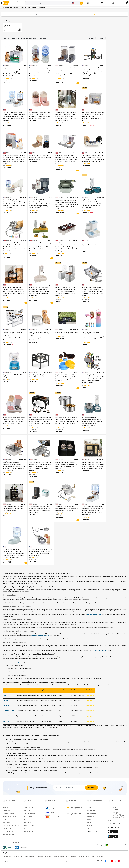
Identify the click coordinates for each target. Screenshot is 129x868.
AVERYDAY (23, 330)
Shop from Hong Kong (44, 856)
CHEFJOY (23, 504)
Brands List (27, 810)
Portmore (90, 819)
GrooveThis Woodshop (100, 153)
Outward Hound (9, 711)
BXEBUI (50, 110)
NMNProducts (48, 372)
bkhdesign (23, 240)
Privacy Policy (63, 861)
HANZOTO (75, 285)
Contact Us (6, 810)
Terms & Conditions (50, 861)
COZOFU (23, 153)
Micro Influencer (8, 831)
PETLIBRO (49, 504)
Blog (25, 828)
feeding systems (19, 662)
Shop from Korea (59, 856)
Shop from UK (18, 856)
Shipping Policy (7, 828)
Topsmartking (48, 330)
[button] (92, 3)
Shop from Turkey (84, 856)
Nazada (23, 415)
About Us (6, 807)
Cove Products (74, 330)
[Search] (81, 3)
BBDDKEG (23, 197)
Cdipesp (75, 372)
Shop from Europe (98, 856)
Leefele (50, 197)
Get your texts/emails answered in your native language (119, 815)
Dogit (24, 372)
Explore (19, 3)
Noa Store (23, 547)
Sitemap (5, 819)
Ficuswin (102, 285)
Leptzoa (49, 66)
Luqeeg (50, 285)
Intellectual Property (9, 816)
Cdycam (49, 240)
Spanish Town (91, 813)
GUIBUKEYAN (100, 372)
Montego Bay (91, 810)
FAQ (25, 819)
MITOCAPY (101, 330)
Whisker (6, 700)
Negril (89, 828)
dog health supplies (94, 614)
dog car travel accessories (40, 636)
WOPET (6, 695)
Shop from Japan (30, 856)
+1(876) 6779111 (115, 823)
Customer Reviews (30, 813)
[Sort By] (33, 14)
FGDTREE (49, 153)
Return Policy (28, 816)
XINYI (103, 110)
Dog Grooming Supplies (99, 650)
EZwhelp (76, 460)
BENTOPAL (49, 547)
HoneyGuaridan (9, 716)
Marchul (76, 153)
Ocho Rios (90, 825)
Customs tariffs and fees (11, 825)
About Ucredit (28, 822)
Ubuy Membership (8, 835)
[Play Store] (113, 837)
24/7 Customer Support (118, 809)
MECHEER (49, 415)
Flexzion (23, 110)
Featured (100, 38)
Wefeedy (75, 66)
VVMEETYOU (101, 197)
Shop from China (71, 856)
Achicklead (22, 460)
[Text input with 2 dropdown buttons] (48, 3)
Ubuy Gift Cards (29, 825)
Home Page (6, 7)
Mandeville (90, 816)
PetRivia (76, 110)
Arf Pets (6, 721)
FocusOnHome (100, 460)
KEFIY (76, 504)
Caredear (23, 285)
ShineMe (76, 415)
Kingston (89, 807)
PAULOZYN (23, 66)
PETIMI (50, 460)
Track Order (6, 822)
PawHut (102, 66)
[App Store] (113, 832)
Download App (28, 807)
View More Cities (92, 831)
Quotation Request (9, 813)
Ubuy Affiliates (28, 831)
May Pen (89, 822)
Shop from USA (7, 856)
